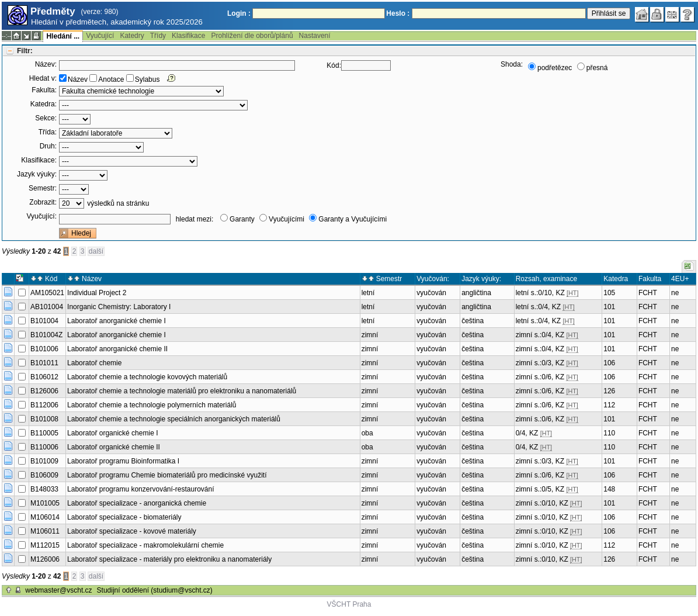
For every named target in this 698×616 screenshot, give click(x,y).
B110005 (44, 433)
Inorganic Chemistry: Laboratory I (119, 307)
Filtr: (25, 51)
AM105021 (47, 293)
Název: (46, 64)
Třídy (158, 36)
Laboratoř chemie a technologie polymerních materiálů (152, 405)
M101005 (45, 503)
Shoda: (512, 64)
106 (609, 363)
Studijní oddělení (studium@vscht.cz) (155, 590)
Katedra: (44, 104)
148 (609, 489)
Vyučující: (41, 216)
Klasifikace (188, 36)
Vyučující (100, 36)
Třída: (48, 132)
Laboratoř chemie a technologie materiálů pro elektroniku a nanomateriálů (182, 391)
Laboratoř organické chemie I (112, 433)
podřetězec (555, 68)
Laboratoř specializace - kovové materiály (132, 531)
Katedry (132, 36)
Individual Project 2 (97, 293)
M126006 (45, 559)
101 (609, 307)
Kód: (334, 65)
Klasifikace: (39, 160)
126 (609, 391)
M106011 (45, 531)
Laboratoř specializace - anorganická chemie (137, 503)
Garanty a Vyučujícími (353, 219)
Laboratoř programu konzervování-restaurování (140, 489)
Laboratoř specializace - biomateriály (124, 517)
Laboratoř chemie (94, 363)
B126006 (44, 391)
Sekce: (46, 118)
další (96, 251)
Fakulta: (44, 90)
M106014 (45, 517)
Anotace (111, 79)
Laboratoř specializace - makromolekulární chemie (145, 545)
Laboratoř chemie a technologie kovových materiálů (147, 377)
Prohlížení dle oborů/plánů (252, 36)
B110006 (44, 447)
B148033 (44, 489)
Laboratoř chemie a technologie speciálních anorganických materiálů (174, 419)
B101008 (44, 419)
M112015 (45, 545)
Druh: (48, 146)
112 (609, 405)
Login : (239, 13)
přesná (597, 68)
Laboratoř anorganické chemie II (117, 349)
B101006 (44, 349)
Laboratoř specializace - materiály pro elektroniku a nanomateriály (169, 559)
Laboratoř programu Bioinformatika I (123, 461)
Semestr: (43, 188)
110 (609, 433)
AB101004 (47, 307)
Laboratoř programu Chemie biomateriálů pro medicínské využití (167, 475)
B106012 (44, 377)
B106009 (44, 475)
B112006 (44, 405)
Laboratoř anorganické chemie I (117, 321)
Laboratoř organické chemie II (114, 447)
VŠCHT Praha (349, 604)
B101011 (44, 363)
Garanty (242, 219)
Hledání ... (63, 36)
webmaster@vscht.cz (58, 590)
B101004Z (46, 335)
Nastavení (315, 36)
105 (609, 293)
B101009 (44, 461)
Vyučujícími (287, 219)
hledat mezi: (195, 219)
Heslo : (398, 13)
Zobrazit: (43, 202)
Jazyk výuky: (37, 174)
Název (78, 79)
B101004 (44, 321)
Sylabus (147, 79)
